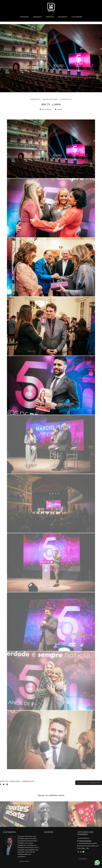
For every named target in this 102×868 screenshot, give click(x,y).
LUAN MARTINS (77, 17)
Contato (83, 859)
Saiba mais (25, 861)
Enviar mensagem (85, 841)
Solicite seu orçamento (89, 783)
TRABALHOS (37, 17)
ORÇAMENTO (63, 17)
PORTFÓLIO (50, 17)
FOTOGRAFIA (24, 17)
